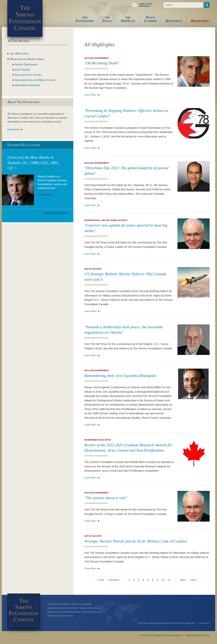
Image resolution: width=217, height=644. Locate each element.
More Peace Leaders (54, 213)
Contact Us (204, 623)
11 (169, 580)
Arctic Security (93, 269)
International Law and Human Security (106, 220)
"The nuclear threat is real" (106, 498)
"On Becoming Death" (102, 63)
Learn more (13, 129)
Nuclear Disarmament (97, 58)
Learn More (91, 95)
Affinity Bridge (203, 635)
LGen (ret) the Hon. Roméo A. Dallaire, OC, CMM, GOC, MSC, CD (33, 163)
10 (163, 580)
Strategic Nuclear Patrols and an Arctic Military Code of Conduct (136, 541)
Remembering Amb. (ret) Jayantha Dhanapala (120, 376)
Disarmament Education (98, 440)
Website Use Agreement (184, 623)
